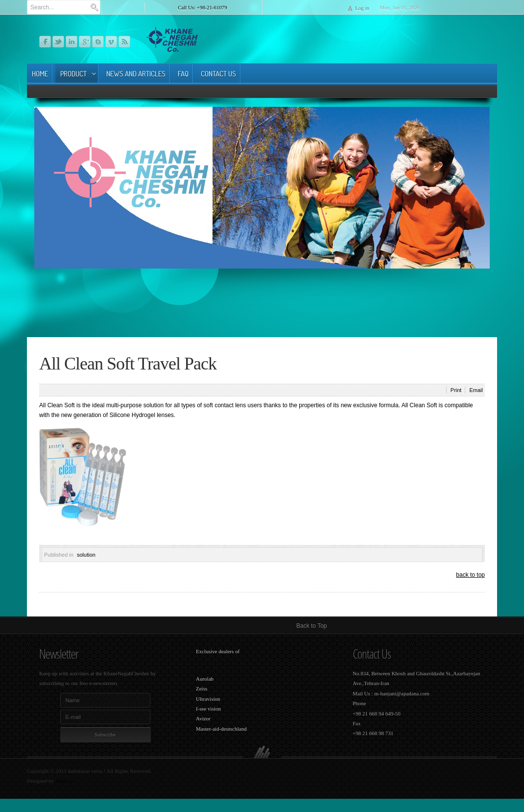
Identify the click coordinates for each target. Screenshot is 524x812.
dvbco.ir (64, 781)
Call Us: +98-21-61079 (202, 7)
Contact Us (218, 74)
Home (40, 74)
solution (86, 555)
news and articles (136, 74)
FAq (183, 74)
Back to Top (311, 626)
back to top (470, 575)
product (73, 74)
